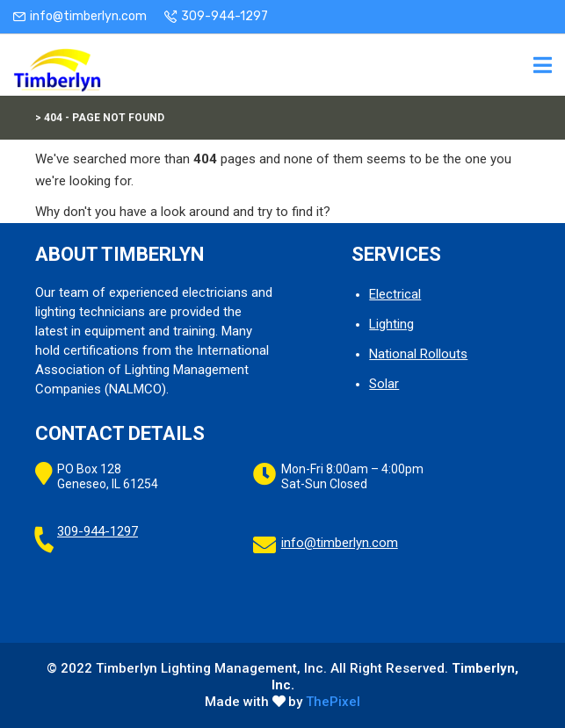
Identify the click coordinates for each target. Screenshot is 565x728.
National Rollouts (418, 354)
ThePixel (333, 702)
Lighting (391, 324)
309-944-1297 (225, 16)
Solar (384, 384)
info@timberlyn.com (88, 16)
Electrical (395, 294)
